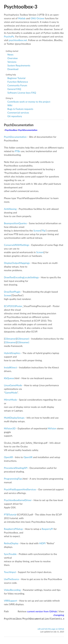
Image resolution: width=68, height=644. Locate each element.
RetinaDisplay (11, 543)
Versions (12, 62)
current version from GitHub (42, 611)
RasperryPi (47, 529)
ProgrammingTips (13, 479)
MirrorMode (10, 400)
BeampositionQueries (15, 223)
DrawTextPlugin (12, 292)
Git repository (15, 116)
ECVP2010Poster (13, 306)
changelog (59, 615)
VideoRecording (12, 590)
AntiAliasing (10, 209)
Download (13, 69)
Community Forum (17, 85)
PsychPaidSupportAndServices (20, 489)
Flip (44, 231)
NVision (52, 428)
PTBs (18, 151)
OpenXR (8, 457)
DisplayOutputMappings (17, 263)
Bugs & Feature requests (20, 109)
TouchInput (10, 572)
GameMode (11, 393)
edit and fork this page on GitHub (51, 629)
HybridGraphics (12, 353)
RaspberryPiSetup (13, 529)
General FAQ (14, 89)
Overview (13, 58)
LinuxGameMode (13, 385)
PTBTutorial (10, 514)
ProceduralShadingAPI (16, 468)
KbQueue (9, 378)
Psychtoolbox (11, 130)
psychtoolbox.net (18, 40)
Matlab (22, 18)
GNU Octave (37, 18)
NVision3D (10, 428)
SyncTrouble (10, 554)
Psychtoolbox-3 (21, 7)
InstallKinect (11, 367)
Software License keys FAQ (22, 93)
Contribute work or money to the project (29, 102)
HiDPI (42, 543)
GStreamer (10, 339)
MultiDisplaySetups (14, 418)
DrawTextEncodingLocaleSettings (21, 277)
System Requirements (19, 65)
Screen (37, 231)
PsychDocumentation (28, 130)
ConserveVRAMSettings (17, 245)
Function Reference (18, 82)
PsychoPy (9, 36)
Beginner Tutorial (16, 78)
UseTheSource (11, 579)
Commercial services (18, 113)
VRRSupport (11, 601)
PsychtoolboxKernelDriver (18, 500)
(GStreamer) (23, 339)
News (10, 54)
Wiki (10, 105)
